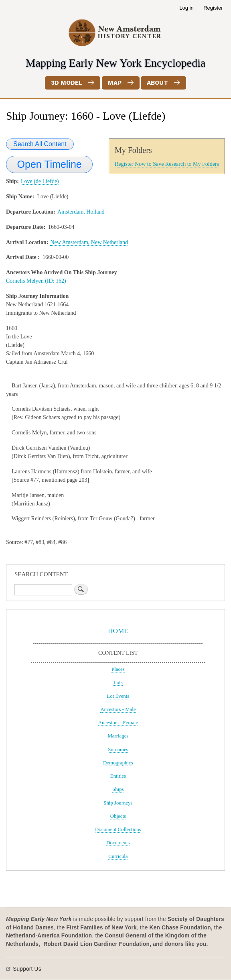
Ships (118, 789)
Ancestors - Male (118, 709)
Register (213, 8)
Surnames (118, 750)
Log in (186, 8)
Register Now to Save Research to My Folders (167, 164)
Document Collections (118, 829)
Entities (118, 776)
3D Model (67, 83)
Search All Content (40, 144)
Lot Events (118, 696)
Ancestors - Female (118, 723)
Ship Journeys (118, 803)
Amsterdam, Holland (81, 212)
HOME (118, 631)
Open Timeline (50, 164)
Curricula (118, 856)
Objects (118, 816)
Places (118, 669)
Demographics (118, 763)
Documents (118, 843)
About (157, 83)
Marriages (118, 736)
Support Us (27, 969)
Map (115, 83)
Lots (118, 683)
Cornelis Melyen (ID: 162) (36, 281)
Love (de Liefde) (40, 181)
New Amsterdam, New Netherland (89, 242)
